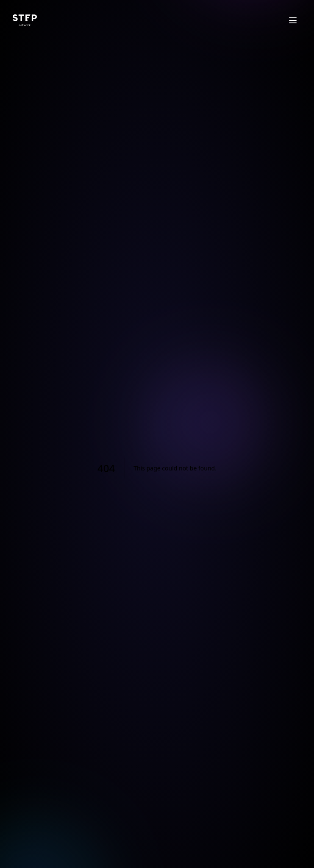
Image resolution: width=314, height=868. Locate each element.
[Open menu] (293, 20)
